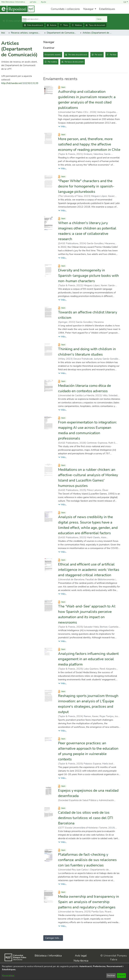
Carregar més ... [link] (53, 938)
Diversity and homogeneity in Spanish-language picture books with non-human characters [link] (88, 276)
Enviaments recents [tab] (53, 55)
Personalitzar (8, 975)
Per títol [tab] (113, 55)
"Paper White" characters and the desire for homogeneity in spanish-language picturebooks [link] (86, 186)
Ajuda (42, 2)
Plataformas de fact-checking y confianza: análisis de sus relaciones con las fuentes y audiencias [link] (87, 860)
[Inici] (17, 9)
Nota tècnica (81, 961)
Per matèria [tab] (52, 62)
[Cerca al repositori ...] (59, 19)
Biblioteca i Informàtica (48, 956)
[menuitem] (89, 9)
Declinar (111, 975)
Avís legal (81, 956)
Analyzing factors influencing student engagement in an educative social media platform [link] (88, 659)
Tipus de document (95, 25)
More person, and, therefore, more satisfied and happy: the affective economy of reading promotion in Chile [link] (89, 144)
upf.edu (31, 2)
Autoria (52, 25)
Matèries (77, 25)
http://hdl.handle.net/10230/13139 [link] (20, 83)
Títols (64, 25)
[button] (126, 2)
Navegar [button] (88, 9)
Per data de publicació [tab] (78, 55)
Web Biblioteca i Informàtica (13, 2)
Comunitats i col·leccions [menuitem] (65, 9)
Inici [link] (3, 33)
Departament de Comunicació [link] (62, 33)
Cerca (101, 19)
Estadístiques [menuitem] (107, 9)
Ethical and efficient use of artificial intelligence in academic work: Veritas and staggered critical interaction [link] (89, 570)
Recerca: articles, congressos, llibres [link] (26, 33)
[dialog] (64, 972)
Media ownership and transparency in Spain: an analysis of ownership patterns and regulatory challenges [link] (89, 902)
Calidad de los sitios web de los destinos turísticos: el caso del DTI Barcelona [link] (86, 818)
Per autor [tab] (99, 55)
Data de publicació (34, 25)
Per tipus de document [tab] (74, 62)
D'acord (121, 975)
